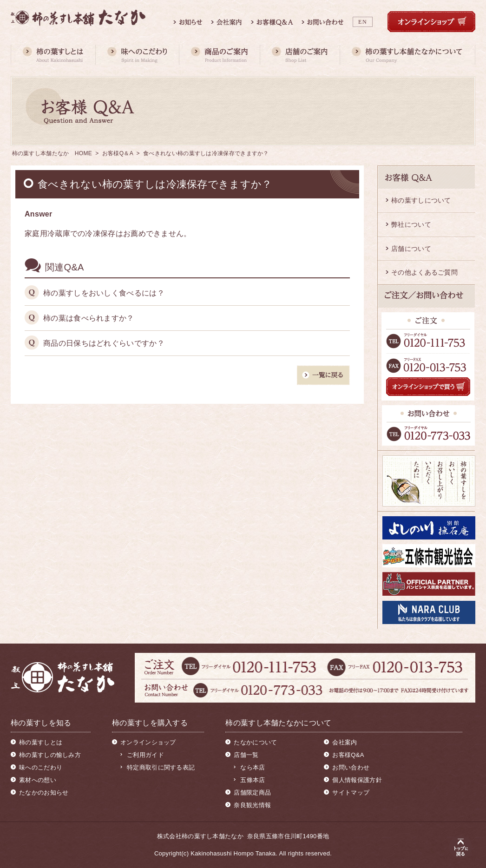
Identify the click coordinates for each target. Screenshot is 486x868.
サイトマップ (351, 792)
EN (363, 22)
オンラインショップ (148, 742)
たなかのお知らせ (44, 792)
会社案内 (345, 742)
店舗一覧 (246, 755)
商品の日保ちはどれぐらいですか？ (104, 343)
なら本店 (253, 767)
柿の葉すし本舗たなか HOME (52, 153)
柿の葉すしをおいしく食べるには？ (104, 293)
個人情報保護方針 (357, 780)
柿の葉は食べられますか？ (89, 318)
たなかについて (255, 742)
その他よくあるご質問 (424, 272)
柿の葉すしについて (421, 200)
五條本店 (253, 780)
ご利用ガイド (145, 755)
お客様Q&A (348, 755)
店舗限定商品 (252, 792)
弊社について (411, 224)
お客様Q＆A (118, 153)
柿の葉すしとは (41, 742)
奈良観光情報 (252, 805)
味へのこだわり (41, 767)
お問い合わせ (351, 767)
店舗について (411, 249)
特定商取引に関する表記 (161, 767)
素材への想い (38, 780)
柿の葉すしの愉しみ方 (50, 755)
